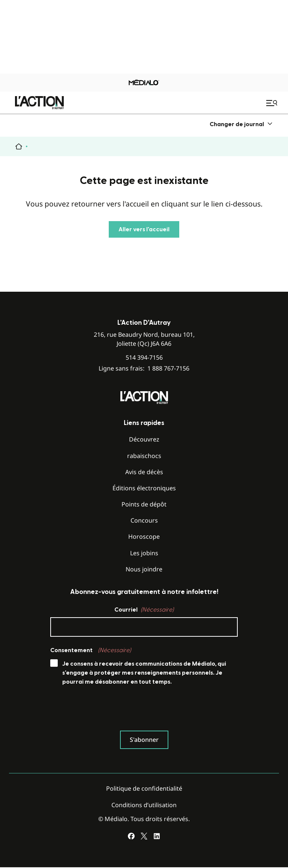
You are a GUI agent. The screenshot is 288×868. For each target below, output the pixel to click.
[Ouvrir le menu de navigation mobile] (273, 103)
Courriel (144, 610)
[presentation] (107, 710)
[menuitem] (241, 124)
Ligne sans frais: (144, 368)
